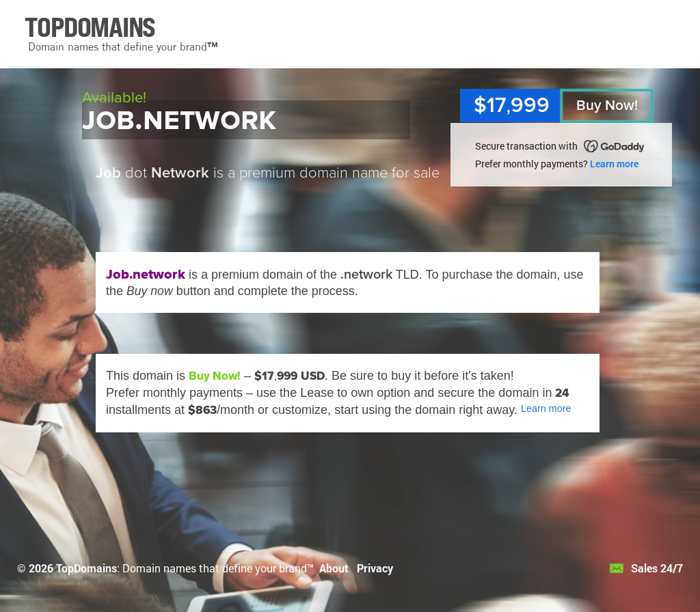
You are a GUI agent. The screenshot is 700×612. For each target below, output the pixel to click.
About (334, 568)
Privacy (375, 568)
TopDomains (86, 568)
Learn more (614, 164)
